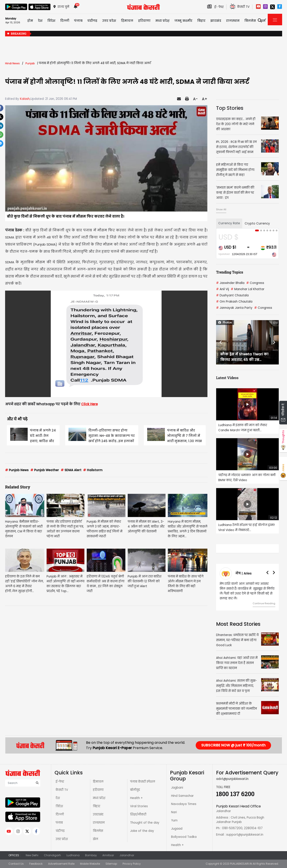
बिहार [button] (201, 21)
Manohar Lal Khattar (248, 289)
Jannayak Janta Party (234, 308)
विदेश (59, 806)
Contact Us (16, 864)
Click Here (89, 404)
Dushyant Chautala (232, 295)
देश (58, 798)
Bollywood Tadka (184, 837)
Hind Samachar (182, 796)
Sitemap (111, 864)
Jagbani (177, 788)
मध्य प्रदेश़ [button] (162, 21)
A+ (205, 99)
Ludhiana (73, 855)
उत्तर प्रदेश (62, 839)
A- (195, 99)
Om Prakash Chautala (234, 302)
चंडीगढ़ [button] (92, 21)
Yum (174, 820)
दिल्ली (65, 21)
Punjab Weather (45, 470)
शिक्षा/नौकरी (138, 814)
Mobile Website (90, 864)
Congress (255, 283)
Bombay (91, 855)
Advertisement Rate (61, 864)
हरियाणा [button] (144, 21)
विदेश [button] (51, 21)
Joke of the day (142, 831)
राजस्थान (99, 823)
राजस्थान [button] (233, 21)
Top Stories (230, 108)
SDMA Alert (71, 470)
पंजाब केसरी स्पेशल (143, 782)
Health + (136, 798)
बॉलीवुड (135, 790)
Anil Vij (223, 289)
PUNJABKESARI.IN (241, 864)
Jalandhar (127, 855)
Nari (174, 812)
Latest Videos (227, 378)
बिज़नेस (98, 831)
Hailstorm (93, 470)
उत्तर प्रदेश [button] (109, 21)
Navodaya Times (184, 804)
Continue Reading (264, 603)
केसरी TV (62, 790)
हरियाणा (98, 790)
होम (30, 21)
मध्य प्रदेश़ (99, 798)
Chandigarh (52, 855)
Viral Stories (139, 806)
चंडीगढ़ (60, 831)
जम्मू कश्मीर (183, 21)
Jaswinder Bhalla (230, 283)
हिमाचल (98, 782)
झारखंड (216, 21)
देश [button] (40, 21)
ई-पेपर (60, 782)
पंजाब (59, 823)
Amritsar (108, 855)
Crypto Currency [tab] (257, 223)
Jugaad (177, 829)
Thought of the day (145, 823)
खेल (96, 839)
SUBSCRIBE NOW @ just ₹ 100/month (233, 745)
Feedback (36, 864)
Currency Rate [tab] (229, 223)
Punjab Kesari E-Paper (113, 748)
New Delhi (32, 855)
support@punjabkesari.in (245, 835)
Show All (221, 209)
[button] (221, 342)
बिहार (97, 806)
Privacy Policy (132, 864)
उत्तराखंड (98, 814)
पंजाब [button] (78, 21)
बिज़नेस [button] (250, 21)
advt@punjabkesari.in (232, 779)
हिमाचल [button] (127, 21)
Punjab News (17, 470)
